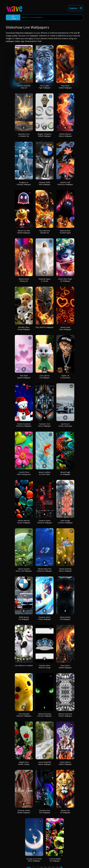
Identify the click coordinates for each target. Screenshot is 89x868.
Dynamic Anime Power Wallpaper (44, 618)
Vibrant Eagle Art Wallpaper (65, 473)
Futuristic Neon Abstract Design (45, 667)
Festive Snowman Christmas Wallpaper (24, 425)
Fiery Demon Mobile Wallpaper (65, 667)
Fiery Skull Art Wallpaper (45, 327)
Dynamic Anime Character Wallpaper (45, 522)
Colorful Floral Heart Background (24, 473)
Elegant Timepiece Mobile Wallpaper (45, 135)
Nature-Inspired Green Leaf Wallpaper (24, 570)
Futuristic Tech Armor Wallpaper (45, 425)
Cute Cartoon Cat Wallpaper (44, 377)
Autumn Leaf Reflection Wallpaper (65, 183)
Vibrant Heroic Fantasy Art (24, 280)
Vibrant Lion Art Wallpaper (65, 811)
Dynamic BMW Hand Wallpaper (44, 183)
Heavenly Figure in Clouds (45, 280)
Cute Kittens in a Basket (24, 665)
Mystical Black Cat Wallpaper (65, 618)
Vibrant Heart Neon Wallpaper (65, 328)
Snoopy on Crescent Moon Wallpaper (34, 860)
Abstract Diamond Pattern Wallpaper (65, 715)
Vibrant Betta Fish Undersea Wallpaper (44, 570)
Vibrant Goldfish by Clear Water (44, 473)
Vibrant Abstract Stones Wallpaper (24, 522)
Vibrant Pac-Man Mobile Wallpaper (24, 232)
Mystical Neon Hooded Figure (65, 232)
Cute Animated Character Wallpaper (24, 715)
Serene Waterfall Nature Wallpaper (45, 763)
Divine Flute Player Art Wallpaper (65, 280)
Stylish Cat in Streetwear (65, 377)
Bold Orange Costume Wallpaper (65, 522)
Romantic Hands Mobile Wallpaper (24, 811)
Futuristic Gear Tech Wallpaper (44, 811)
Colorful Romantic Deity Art (24, 87)
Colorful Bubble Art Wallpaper (55, 860)
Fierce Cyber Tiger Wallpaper (45, 87)
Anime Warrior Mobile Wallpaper (65, 763)
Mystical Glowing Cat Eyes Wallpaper (44, 715)
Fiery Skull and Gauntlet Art (44, 232)
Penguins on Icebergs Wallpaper (24, 183)
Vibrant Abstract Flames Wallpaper (65, 135)
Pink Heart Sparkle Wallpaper (24, 377)
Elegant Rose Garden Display (24, 763)
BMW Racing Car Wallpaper (24, 618)
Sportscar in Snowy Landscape (65, 425)
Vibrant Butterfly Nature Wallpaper (65, 570)
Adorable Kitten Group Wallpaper (24, 328)
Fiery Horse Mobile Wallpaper (65, 87)
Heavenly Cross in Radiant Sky (24, 135)
